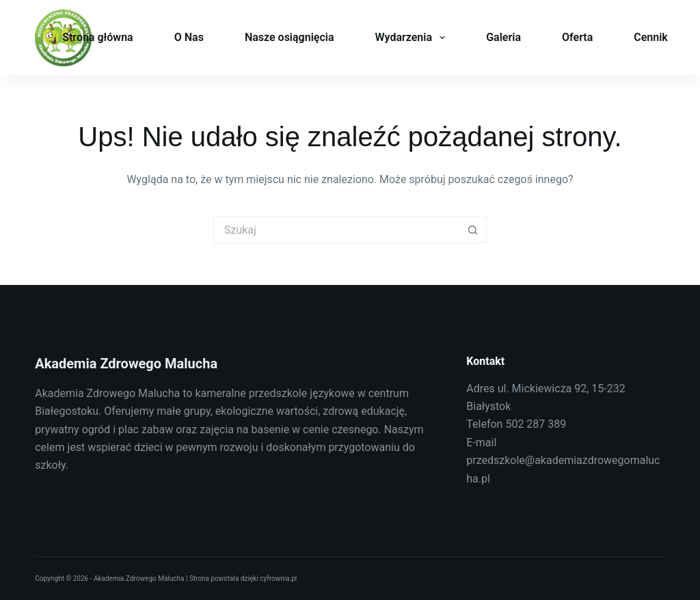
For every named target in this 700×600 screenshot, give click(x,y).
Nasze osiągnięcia (290, 37)
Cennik (651, 37)
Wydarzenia (413, 38)
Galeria (503, 37)
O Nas (189, 37)
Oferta (577, 37)
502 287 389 (536, 424)
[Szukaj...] (336, 230)
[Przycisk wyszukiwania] (473, 230)
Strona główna (98, 37)
